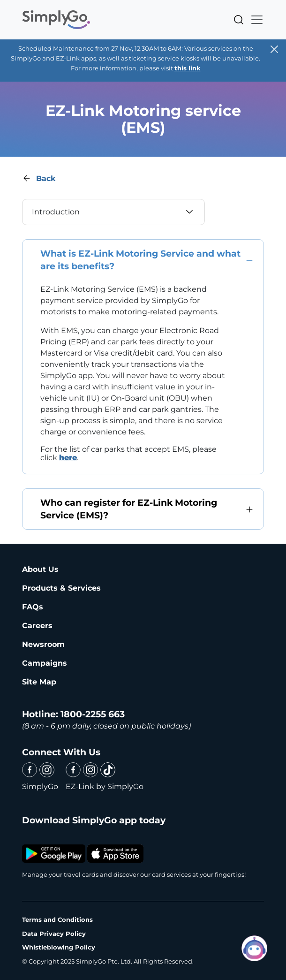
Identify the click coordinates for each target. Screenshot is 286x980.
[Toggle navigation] (254, 20)
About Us (40, 569)
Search (239, 20)
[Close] (274, 49)
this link (188, 68)
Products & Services (61, 588)
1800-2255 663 (93, 714)
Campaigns (45, 663)
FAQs (33, 607)
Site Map (39, 682)
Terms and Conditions (57, 919)
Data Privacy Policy (54, 934)
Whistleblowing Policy (59, 947)
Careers (37, 626)
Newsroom (43, 644)
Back (46, 179)
